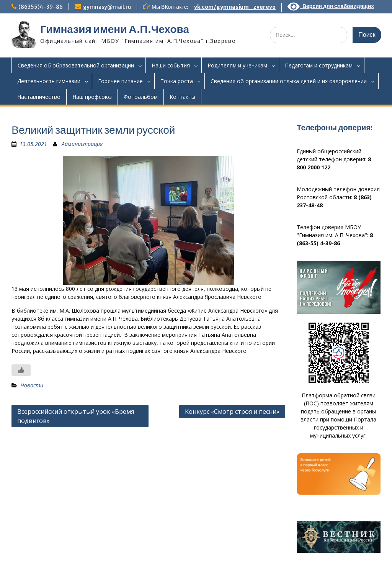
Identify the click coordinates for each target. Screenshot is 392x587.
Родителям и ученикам (237, 65)
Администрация (82, 144)
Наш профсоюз (92, 97)
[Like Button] (21, 370)
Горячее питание (120, 81)
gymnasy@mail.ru (107, 7)
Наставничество (39, 97)
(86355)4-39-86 (41, 7)
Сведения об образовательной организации (76, 65)
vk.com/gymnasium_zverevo (235, 7)
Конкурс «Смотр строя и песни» (232, 412)
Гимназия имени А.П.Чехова (115, 29)
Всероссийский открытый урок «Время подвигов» (76, 416)
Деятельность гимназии (49, 81)
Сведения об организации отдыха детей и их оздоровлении (289, 81)
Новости (32, 385)
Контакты (182, 97)
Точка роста (177, 81)
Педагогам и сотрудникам (319, 65)
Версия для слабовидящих (331, 6)
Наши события (171, 65)
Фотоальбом (141, 97)
